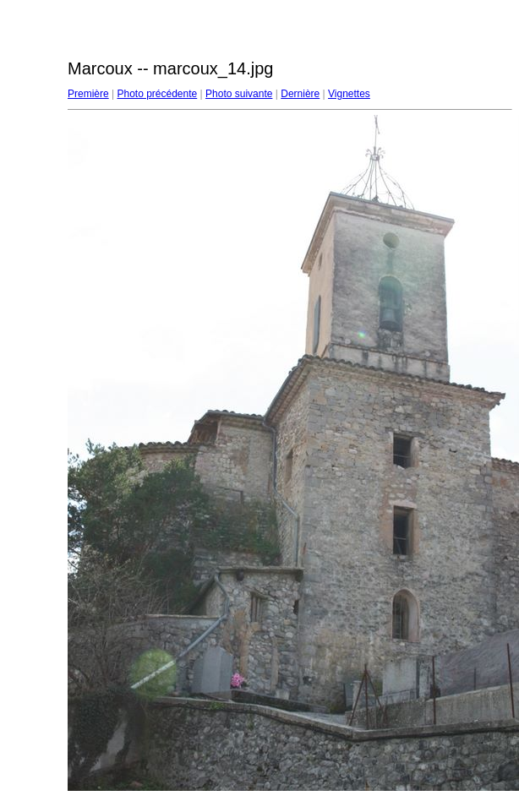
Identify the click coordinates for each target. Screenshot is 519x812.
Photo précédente (157, 94)
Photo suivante (239, 94)
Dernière (300, 94)
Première (88, 94)
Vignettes (349, 94)
